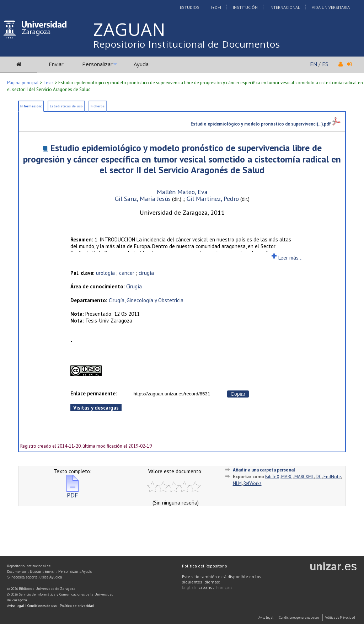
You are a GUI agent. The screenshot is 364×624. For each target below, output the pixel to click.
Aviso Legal (266, 617)
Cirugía (134, 286)
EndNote (332, 477)
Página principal (23, 83)
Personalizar (97, 64)
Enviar (56, 64)
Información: (31, 106)
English (189, 587)
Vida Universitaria (331, 7)
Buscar (35, 572)
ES (325, 64)
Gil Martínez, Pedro (213, 199)
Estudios (190, 7)
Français (224, 587)
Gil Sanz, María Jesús (143, 199)
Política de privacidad (77, 606)
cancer (127, 273)
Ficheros (98, 106)
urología (105, 273)
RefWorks (253, 483)
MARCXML (304, 477)
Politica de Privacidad (340, 617)
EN (314, 64)
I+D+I (216, 7)
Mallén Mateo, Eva (182, 192)
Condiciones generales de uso (299, 617)
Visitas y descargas (96, 408)
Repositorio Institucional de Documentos (187, 44)
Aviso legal (16, 606)
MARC (287, 477)
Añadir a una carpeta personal (264, 470)
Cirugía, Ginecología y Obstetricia (146, 300)
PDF (73, 492)
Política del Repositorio (205, 566)
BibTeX (272, 477)
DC (319, 477)
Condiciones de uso (42, 606)
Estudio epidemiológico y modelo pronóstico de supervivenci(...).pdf (266, 124)
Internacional (285, 7)
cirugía (146, 273)
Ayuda (141, 64)
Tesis (49, 83)
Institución (245, 7)
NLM (237, 483)
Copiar (238, 394)
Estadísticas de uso (66, 106)
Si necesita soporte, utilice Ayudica (34, 577)
